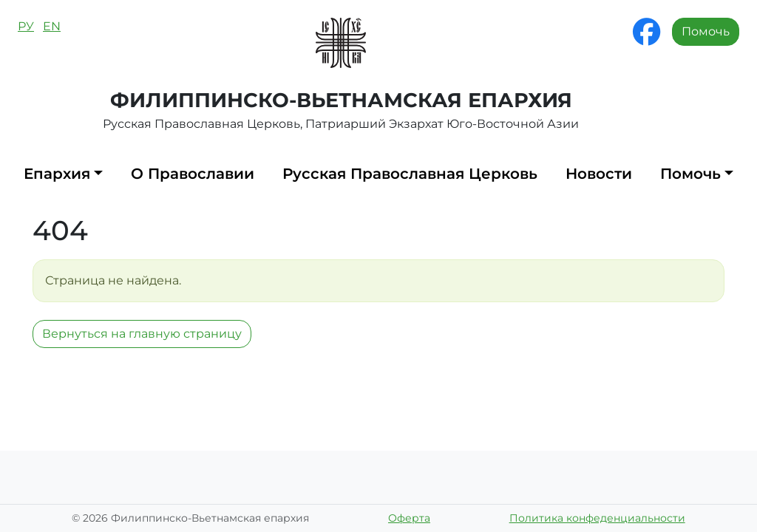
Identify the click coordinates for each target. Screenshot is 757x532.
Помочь (706, 31)
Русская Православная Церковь (410, 174)
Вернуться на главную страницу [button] (142, 334)
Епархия (57, 174)
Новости (599, 174)
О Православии (193, 174)
